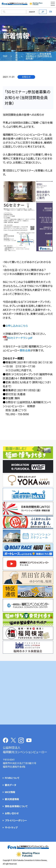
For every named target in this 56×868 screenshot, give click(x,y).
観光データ (11, 785)
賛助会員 (25, 350)
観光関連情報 (12, 799)
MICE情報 (10, 792)
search (32, 12)
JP (43, 12)
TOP (5, 56)
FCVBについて (12, 778)
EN (51, 12)
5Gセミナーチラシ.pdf (18, 338)
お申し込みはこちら (17, 326)
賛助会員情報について (16, 806)
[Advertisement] (28, 693)
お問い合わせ (12, 813)
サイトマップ (11, 828)
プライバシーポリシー (16, 821)
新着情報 (16, 56)
